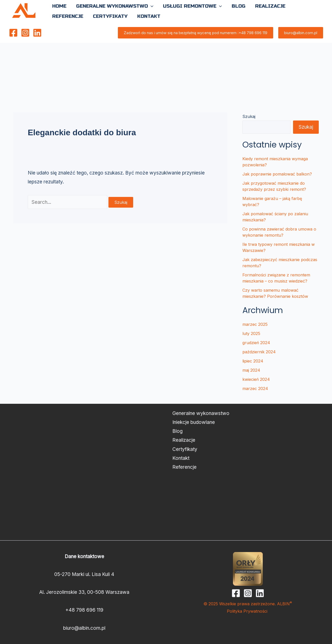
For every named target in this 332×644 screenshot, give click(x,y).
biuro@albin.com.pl (84, 628)
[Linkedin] (37, 33)
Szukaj (249, 116)
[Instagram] (25, 33)
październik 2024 (259, 352)
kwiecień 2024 (256, 379)
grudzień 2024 (256, 343)
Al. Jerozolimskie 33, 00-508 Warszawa (84, 592)
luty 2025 (251, 333)
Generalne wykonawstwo (201, 413)
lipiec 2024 (253, 361)
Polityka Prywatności (248, 611)
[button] (151, 6)
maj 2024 (251, 370)
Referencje (184, 467)
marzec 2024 (255, 388)
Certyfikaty (185, 449)
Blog (177, 431)
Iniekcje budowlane (194, 422)
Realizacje (184, 440)
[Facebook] (13, 33)
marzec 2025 (255, 324)
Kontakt (181, 458)
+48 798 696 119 (84, 610)
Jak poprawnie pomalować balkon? (277, 174)
